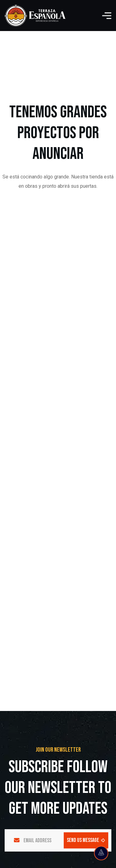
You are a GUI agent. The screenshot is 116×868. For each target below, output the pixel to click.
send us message (86, 840)
